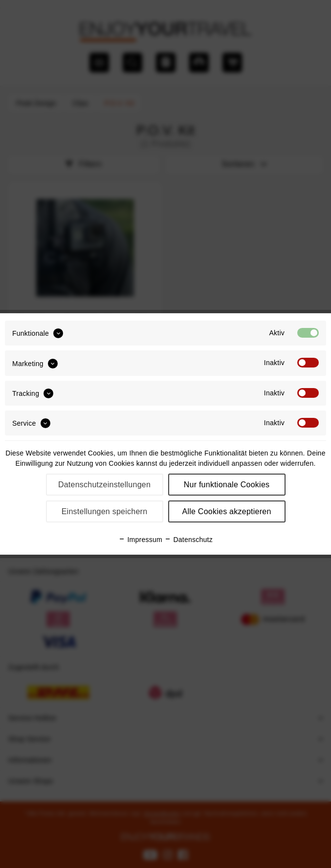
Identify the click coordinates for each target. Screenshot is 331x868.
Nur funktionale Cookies (227, 485)
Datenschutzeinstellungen (104, 485)
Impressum (140, 540)
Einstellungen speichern (105, 511)
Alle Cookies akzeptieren (226, 511)
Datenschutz (188, 540)
